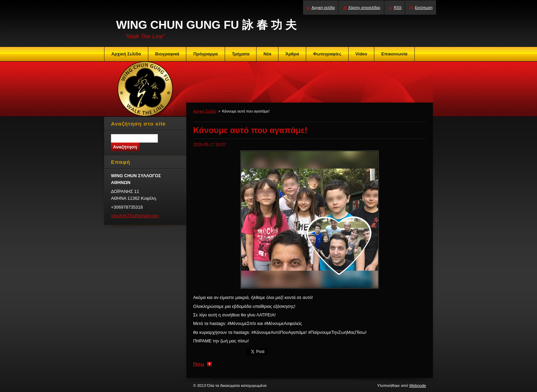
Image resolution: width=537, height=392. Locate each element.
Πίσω (199, 364)
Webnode (418, 386)
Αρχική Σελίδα (205, 111)
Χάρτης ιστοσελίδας (365, 8)
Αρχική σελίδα (323, 8)
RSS (398, 8)
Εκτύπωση (424, 8)
